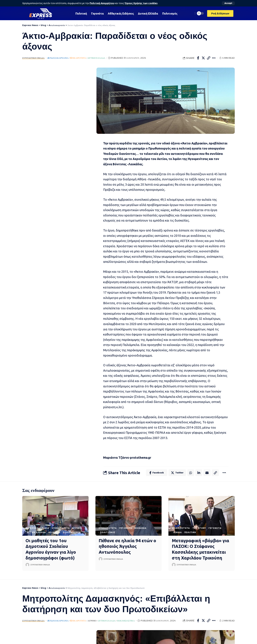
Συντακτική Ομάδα (33, 58)
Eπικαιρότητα (78, 58)
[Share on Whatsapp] (191, 473)
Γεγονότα (126, 528)
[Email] (207, 473)
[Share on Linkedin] (199, 473)
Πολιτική (190, 532)
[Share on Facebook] (198, 58)
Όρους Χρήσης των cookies (141, 3)
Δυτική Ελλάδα (96, 58)
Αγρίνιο (77, 528)
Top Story (199, 528)
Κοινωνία (54, 532)
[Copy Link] (209, 58)
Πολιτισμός (108, 532)
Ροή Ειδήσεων (72, 532)
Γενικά (178, 532)
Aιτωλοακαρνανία (58, 58)
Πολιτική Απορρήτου (102, 3)
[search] (190, 13)
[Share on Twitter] (203, 58)
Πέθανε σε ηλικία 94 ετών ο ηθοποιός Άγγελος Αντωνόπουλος (127, 546)
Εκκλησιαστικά (126, 621)
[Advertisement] (54, 119)
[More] (214, 58)
